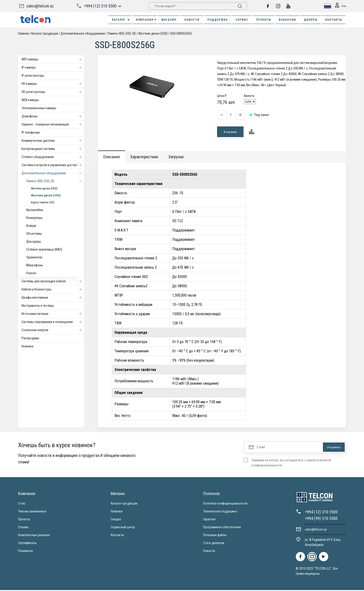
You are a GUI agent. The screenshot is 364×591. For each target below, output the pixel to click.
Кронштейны (35, 210)
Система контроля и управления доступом (53, 165)
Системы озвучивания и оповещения (53, 322)
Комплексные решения (34, 536)
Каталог (121, 20)
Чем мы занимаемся (32, 512)
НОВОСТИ (192, 20)
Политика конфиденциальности (225, 504)
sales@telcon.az (40, 6)
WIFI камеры (53, 59)
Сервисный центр (123, 528)
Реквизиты (26, 552)
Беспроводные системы (53, 149)
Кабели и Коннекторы (53, 289)
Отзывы (23, 528)
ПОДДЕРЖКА (218, 20)
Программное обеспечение (222, 528)
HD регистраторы (53, 92)
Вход (339, 6)
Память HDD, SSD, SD (122, 33)
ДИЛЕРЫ (311, 20)
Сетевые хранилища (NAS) (44, 249)
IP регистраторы (33, 76)
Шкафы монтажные (53, 297)
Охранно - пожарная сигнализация (53, 124)
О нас (22, 504)
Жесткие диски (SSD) (153, 33)
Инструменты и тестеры (38, 306)
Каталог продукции (45, 33)
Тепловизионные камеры (39, 108)
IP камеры (53, 67)
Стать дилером (214, 544)
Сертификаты (27, 544)
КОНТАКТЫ (334, 20)
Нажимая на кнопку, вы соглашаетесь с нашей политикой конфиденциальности (291, 464)
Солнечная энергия (53, 330)
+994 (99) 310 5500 (321, 519)
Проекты (24, 520)
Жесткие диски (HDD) (44, 188)
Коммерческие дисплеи (53, 141)
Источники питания (53, 314)
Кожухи (31, 226)
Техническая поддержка (220, 512)
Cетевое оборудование (53, 157)
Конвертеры (34, 218)
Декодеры (34, 241)
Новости (209, 552)
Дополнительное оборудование (83, 33)
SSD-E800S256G (181, 33)
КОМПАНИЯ (146, 20)
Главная (23, 33)
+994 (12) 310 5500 (100, 6)
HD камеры (53, 84)
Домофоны (53, 116)
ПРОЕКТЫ (263, 20)
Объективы (34, 234)
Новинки (28, 346)
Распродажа (30, 338)
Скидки (116, 520)
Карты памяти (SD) (43, 202)
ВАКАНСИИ (287, 20)
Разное (31, 273)
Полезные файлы (215, 536)
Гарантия (209, 520)
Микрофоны (35, 265)
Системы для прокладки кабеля (53, 281)
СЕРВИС (242, 20)
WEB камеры (30, 100)
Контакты (117, 536)
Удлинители (34, 257)
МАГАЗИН (169, 20)
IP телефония (31, 132)
